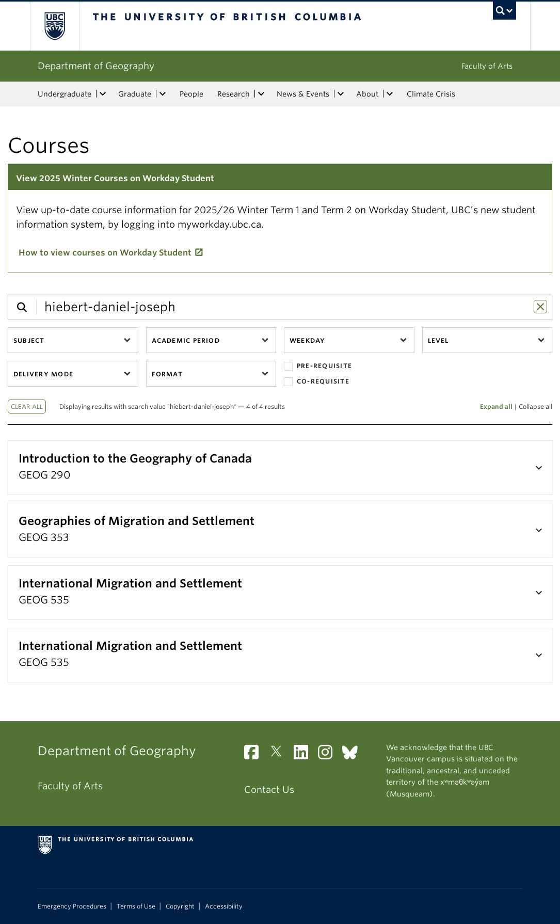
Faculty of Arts (487, 66)
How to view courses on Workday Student (105, 253)
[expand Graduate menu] (163, 94)
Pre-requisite (318, 366)
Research (234, 94)
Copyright (180, 906)
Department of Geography (96, 66)
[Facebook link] (255, 755)
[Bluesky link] (354, 755)
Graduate (135, 94)
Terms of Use (136, 906)
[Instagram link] (329, 755)
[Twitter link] (280, 755)
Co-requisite (317, 382)
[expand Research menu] (262, 94)
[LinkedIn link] (305, 755)
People (191, 94)
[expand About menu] (390, 94)
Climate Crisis (431, 94)
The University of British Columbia (62, 26)
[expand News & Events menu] (341, 94)
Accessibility (224, 906)
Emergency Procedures (72, 906)
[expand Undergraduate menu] (103, 94)
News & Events (303, 94)
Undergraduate (65, 94)
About (367, 94)
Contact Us (269, 790)
